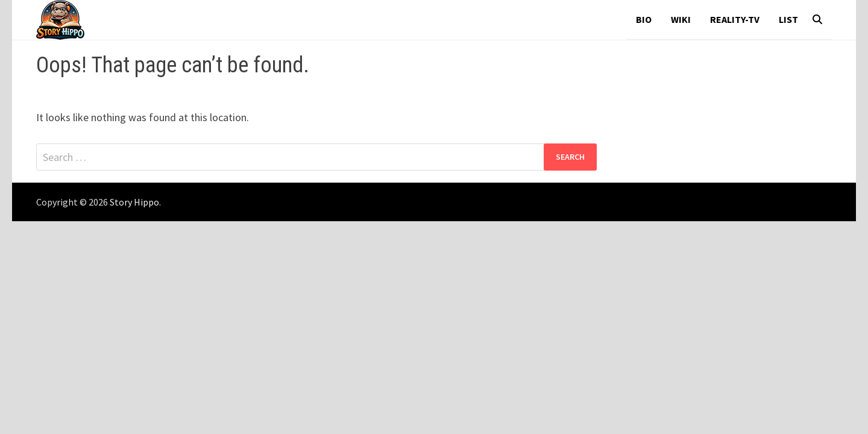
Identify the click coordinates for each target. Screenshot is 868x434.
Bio (644, 19)
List (788, 19)
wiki (681, 19)
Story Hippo (134, 202)
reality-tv (735, 19)
